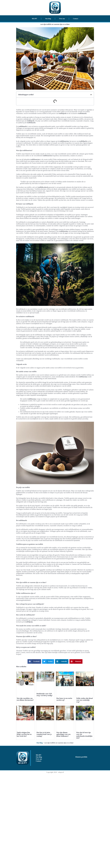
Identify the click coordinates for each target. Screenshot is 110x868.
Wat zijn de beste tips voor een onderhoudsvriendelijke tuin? (84, 829)
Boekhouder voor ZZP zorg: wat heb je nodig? (45, 727)
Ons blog (48, 19)
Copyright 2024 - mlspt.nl (55, 866)
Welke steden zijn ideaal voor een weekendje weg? (85, 747)
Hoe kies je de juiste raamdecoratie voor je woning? (44, 828)
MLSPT (35, 19)
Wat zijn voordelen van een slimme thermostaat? (25, 746)
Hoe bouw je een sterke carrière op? (64, 746)
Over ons (62, 19)
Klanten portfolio (81, 851)
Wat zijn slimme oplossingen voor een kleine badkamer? (63, 828)
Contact (76, 19)
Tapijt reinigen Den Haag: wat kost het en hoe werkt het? (24, 828)
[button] (91, 95)
